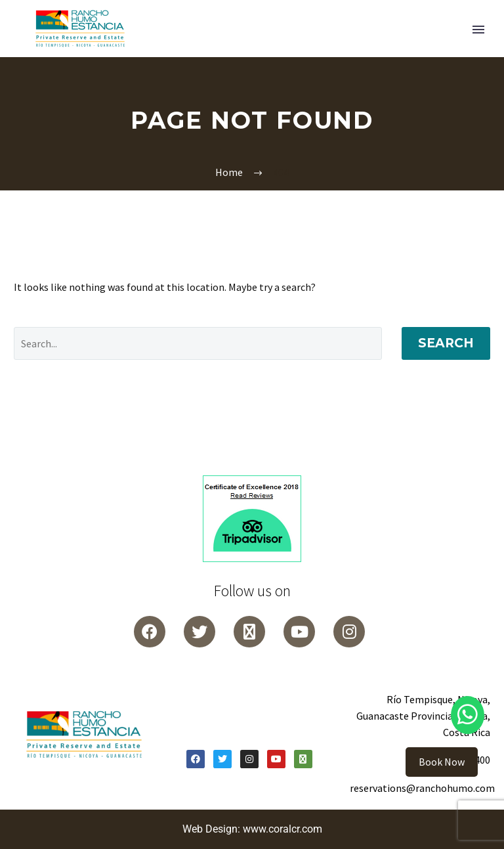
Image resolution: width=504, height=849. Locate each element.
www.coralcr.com (283, 829)
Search (446, 343)
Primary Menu (478, 30)
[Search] (198, 343)
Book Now (442, 762)
